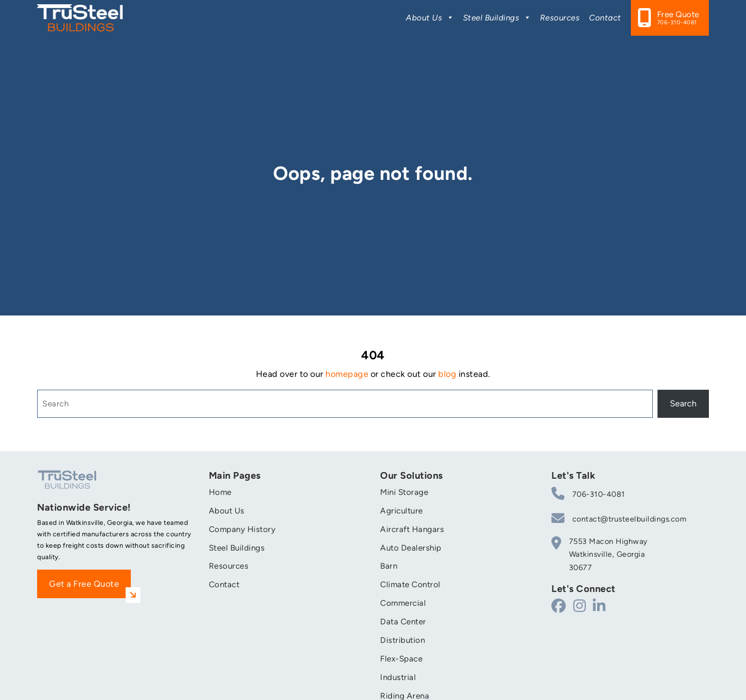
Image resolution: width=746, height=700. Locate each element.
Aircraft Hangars (412, 529)
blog (447, 374)
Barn (389, 566)
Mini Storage (404, 492)
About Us (430, 18)
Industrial (398, 677)
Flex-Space (401, 659)
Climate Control (410, 584)
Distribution (402, 640)
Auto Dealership (411, 548)
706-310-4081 (588, 493)
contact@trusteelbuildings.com (619, 518)
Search (683, 404)
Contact (605, 18)
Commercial (403, 603)
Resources (560, 18)
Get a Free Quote (90, 589)
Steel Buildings (497, 18)
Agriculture (402, 511)
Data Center (403, 621)
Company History (242, 529)
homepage (347, 374)
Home (220, 492)
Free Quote (678, 18)
